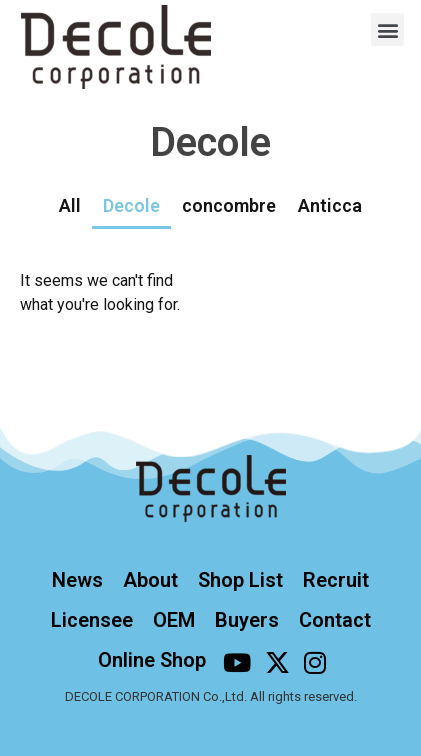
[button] (387, 29)
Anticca (330, 205)
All (70, 205)
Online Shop (152, 660)
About (150, 580)
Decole (131, 205)
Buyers (247, 620)
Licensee (92, 620)
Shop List (240, 580)
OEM (174, 620)
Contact (335, 620)
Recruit (336, 580)
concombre (229, 205)
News (77, 580)
